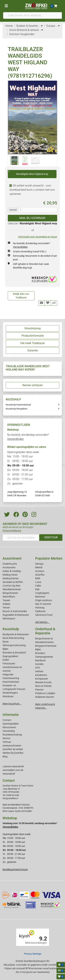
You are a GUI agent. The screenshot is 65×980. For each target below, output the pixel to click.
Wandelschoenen (12, 589)
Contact (7, 720)
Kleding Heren (10, 575)
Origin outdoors (44, 600)
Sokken (6, 604)
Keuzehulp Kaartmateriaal (18, 405)
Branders (40, 653)
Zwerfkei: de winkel (13, 749)
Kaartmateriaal (11, 682)
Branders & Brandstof (14, 653)
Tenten (6, 608)
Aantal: (13, 210)
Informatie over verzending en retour (38, 237)
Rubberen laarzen (45, 697)
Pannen (39, 690)
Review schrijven (32, 385)
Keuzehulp (11, 629)
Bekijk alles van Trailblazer (21, 296)
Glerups (39, 564)
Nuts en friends (43, 686)
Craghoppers (42, 593)
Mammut (40, 597)
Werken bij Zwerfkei (13, 753)
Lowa (38, 582)
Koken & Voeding (12, 571)
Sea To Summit (43, 604)
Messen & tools (43, 682)
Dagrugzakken (10, 656)
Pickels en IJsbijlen (45, 693)
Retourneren (9, 727)
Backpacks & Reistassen (16, 634)
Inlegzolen (8, 674)
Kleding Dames (11, 578)
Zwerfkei (40, 575)
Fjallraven (40, 611)
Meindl (39, 567)
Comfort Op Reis (11, 586)
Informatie (11, 715)
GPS (38, 668)
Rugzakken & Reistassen (16, 615)
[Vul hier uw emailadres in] (21, 538)
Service (6, 738)
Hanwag (40, 608)
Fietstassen (9, 664)
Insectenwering (11, 678)
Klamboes (8, 696)
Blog (5, 757)
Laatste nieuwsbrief (13, 766)
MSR (38, 578)
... (41, 26)
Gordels (39, 664)
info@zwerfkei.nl (44, 492)
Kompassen (42, 679)
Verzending (9, 731)
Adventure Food (44, 615)
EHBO (6, 660)
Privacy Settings (33, 954)
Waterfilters (9, 597)
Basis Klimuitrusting (13, 638)
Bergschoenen (10, 593)
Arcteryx (40, 571)
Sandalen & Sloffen (13, 582)
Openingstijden (11, 724)
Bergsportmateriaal (46, 646)
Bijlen (5, 649)
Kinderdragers (10, 693)
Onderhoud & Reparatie (45, 631)
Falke (38, 586)
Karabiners (41, 675)
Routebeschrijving (12, 735)
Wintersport (9, 619)
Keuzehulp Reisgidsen (17, 409)
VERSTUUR (51, 537)
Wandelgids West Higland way (28, 173)
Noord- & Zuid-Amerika (15, 611)
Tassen (6, 600)
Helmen (39, 671)
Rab (37, 589)
